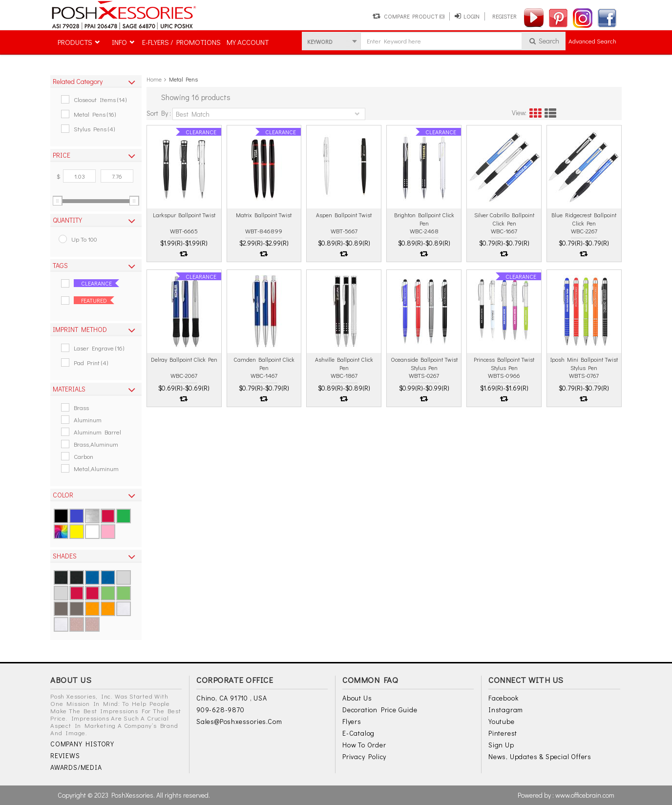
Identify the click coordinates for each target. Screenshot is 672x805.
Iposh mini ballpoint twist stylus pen (584, 363)
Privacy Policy (364, 756)
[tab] (96, 82)
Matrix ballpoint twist (264, 215)
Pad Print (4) (91, 362)
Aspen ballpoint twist (344, 215)
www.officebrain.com (585, 795)
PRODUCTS (75, 42)
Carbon (84, 456)
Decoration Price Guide (380, 710)
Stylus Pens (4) (94, 129)
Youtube (502, 721)
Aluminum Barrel (97, 432)
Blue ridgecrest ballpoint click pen (584, 219)
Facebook (503, 698)
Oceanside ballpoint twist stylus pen (424, 363)
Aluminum (88, 420)
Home (154, 79)
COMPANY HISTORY (82, 744)
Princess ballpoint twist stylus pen (504, 363)
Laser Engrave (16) (99, 348)
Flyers (352, 721)
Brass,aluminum (96, 444)
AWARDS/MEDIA (76, 767)
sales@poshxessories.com (239, 721)
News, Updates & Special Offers (540, 756)
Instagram (506, 710)
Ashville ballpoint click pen (344, 363)
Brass (81, 407)
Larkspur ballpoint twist (184, 215)
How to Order (364, 745)
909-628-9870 (220, 710)
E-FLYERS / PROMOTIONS (181, 42)
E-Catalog (358, 733)
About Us (357, 698)
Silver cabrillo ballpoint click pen (504, 219)
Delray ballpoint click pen (184, 359)
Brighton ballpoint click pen (424, 219)
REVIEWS (65, 755)
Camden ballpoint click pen (264, 363)
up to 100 (84, 239)
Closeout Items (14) (100, 99)
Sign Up (501, 745)
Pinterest (503, 733)
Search (544, 41)
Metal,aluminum (96, 468)
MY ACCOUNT (248, 42)
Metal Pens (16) (95, 114)
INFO (119, 42)
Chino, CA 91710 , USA (232, 698)
